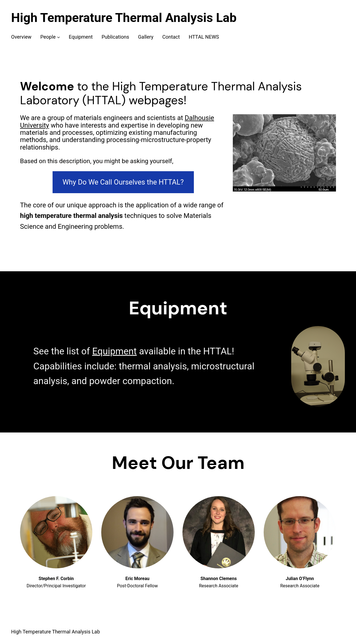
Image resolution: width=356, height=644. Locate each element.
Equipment (114, 351)
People (48, 37)
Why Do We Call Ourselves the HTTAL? (123, 182)
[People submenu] (59, 37)
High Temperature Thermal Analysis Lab (124, 18)
